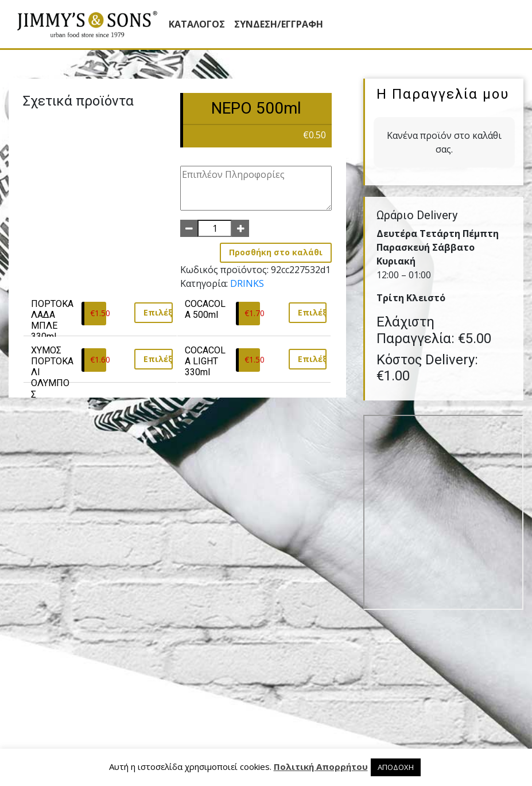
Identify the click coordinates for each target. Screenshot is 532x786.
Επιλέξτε (158, 312)
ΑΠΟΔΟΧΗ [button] (396, 767)
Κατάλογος (197, 24)
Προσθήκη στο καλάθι (276, 252)
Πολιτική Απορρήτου (321, 766)
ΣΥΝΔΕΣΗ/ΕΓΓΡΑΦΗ (279, 24)
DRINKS (247, 283)
